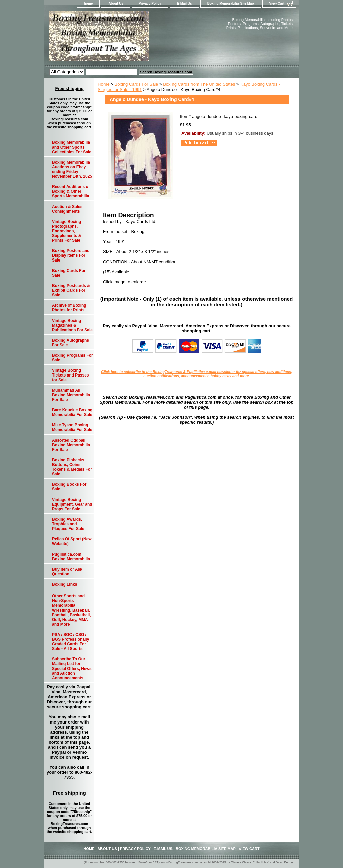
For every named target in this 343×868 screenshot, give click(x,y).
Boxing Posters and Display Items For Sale (71, 255)
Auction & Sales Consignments (67, 209)
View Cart (277, 4)
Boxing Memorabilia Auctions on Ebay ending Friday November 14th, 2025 (72, 169)
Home (104, 84)
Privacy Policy (150, 4)
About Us (116, 4)
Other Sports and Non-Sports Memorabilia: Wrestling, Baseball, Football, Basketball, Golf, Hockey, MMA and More (72, 610)
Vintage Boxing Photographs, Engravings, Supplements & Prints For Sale (66, 231)
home (89, 4)
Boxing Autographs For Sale (71, 343)
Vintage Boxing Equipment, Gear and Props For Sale (72, 504)
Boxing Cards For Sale (136, 84)
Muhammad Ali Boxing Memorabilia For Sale (71, 395)
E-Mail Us (184, 4)
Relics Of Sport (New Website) (72, 541)
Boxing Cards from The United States (199, 84)
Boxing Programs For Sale (73, 358)
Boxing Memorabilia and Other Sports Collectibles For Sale (72, 147)
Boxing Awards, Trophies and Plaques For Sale (68, 524)
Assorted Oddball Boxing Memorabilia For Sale (71, 445)
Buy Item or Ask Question (67, 572)
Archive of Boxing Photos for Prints (69, 308)
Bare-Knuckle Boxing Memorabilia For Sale (72, 412)
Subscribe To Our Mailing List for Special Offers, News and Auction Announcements (72, 669)
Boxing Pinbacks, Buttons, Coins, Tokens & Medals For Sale (72, 467)
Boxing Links (64, 584)
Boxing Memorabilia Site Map (231, 4)
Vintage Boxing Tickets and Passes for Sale (71, 375)
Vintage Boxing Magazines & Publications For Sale (72, 325)
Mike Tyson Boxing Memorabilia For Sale (72, 427)
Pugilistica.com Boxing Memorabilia (71, 557)
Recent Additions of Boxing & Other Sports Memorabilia (71, 191)
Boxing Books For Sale (69, 487)
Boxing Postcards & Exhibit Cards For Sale (71, 290)
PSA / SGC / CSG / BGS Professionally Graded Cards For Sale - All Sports (71, 642)
